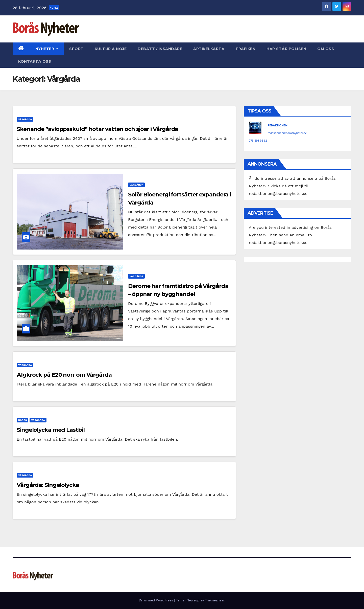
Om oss (326, 49)
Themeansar (215, 600)
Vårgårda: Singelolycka (48, 485)
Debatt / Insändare (160, 49)
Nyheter (47, 49)
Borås (22, 420)
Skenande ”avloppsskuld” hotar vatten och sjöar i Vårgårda (97, 129)
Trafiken (245, 49)
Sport (76, 49)
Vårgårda (25, 119)
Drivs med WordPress (156, 600)
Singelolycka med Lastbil (51, 430)
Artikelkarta (209, 49)
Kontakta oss (35, 61)
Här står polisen (286, 49)
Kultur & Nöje (111, 49)
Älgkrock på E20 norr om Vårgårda (64, 375)
